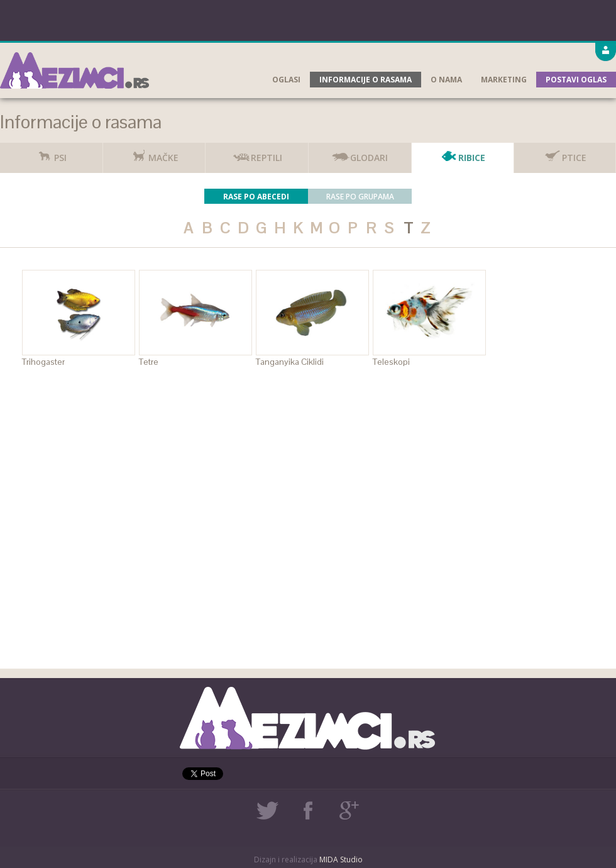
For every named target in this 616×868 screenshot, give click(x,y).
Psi (51, 153)
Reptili (257, 153)
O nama (446, 80)
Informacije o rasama (366, 80)
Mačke (154, 153)
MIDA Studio (341, 860)
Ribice (462, 153)
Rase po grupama (360, 197)
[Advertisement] (308, 19)
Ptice (565, 153)
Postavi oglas (576, 80)
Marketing (504, 80)
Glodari (360, 153)
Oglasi (286, 80)
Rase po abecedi (256, 197)
